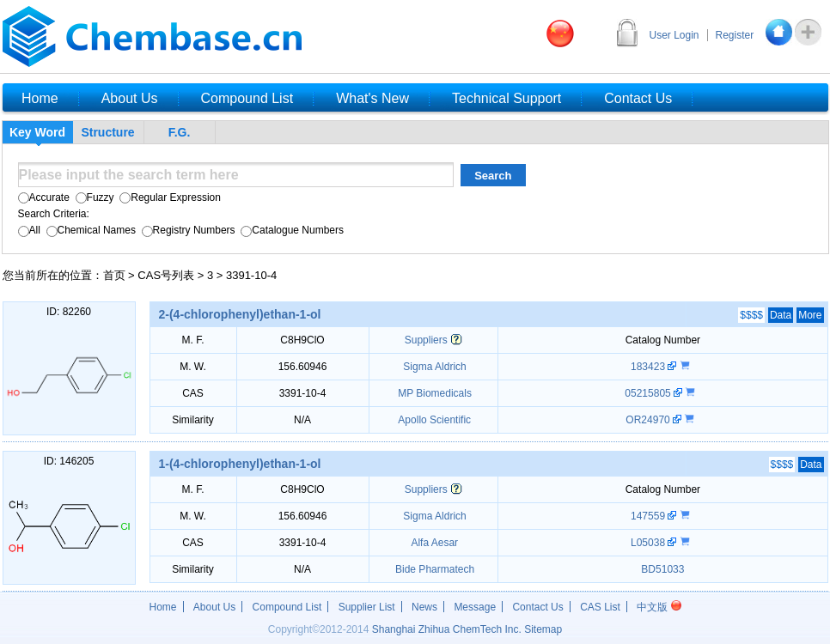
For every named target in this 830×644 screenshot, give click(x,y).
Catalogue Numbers (291, 230)
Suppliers (426, 340)
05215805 (649, 393)
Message (475, 607)
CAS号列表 (166, 275)
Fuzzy (93, 197)
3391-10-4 (251, 275)
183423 (649, 367)
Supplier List (367, 607)
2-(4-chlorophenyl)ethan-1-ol (240, 314)
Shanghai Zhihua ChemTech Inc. (447, 629)
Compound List (287, 607)
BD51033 (662, 569)
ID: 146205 (69, 461)
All (29, 230)
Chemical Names (89, 230)
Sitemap (543, 629)
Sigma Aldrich (433, 367)
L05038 (649, 543)
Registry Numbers (186, 230)
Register (735, 35)
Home (163, 607)
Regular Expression (169, 197)
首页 (114, 275)
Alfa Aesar (433, 543)
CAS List (600, 607)
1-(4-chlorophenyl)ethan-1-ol (240, 464)
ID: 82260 (69, 312)
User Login (674, 35)
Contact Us (537, 607)
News (424, 607)
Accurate (44, 197)
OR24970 (649, 420)
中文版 (659, 607)
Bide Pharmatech (433, 569)
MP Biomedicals (433, 393)
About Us (214, 607)
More (810, 315)
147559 (649, 516)
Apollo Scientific (433, 420)
